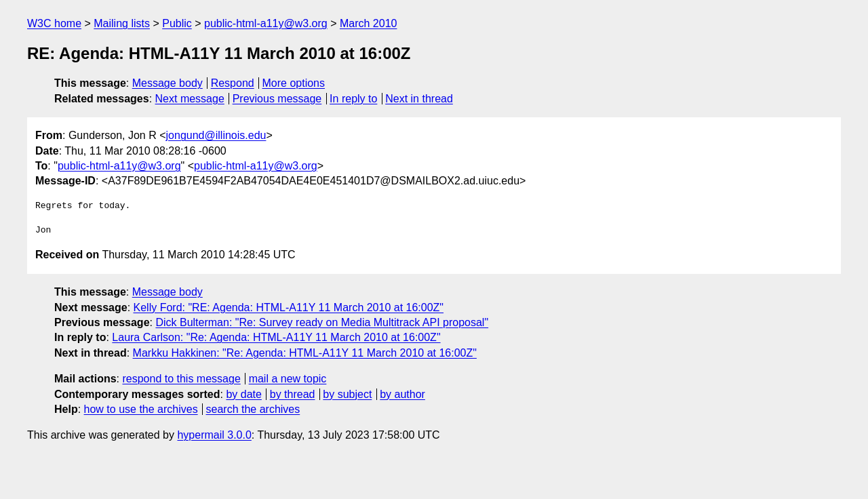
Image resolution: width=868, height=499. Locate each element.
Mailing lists (122, 23)
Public (177, 23)
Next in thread (419, 99)
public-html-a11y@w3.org (266, 23)
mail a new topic (288, 379)
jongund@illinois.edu (216, 135)
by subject (347, 394)
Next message (190, 99)
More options (294, 83)
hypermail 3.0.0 (214, 435)
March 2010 (369, 23)
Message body (167, 83)
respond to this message (181, 379)
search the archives (253, 409)
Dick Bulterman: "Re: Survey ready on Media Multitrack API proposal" (322, 322)
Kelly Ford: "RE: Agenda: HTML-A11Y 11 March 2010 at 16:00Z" (289, 307)
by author (402, 394)
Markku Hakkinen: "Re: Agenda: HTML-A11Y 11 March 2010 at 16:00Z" (305, 353)
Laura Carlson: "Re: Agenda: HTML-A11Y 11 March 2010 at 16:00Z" (276, 337)
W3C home (54, 23)
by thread (293, 394)
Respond (233, 83)
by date (243, 394)
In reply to (353, 99)
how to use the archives (141, 409)
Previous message (277, 99)
